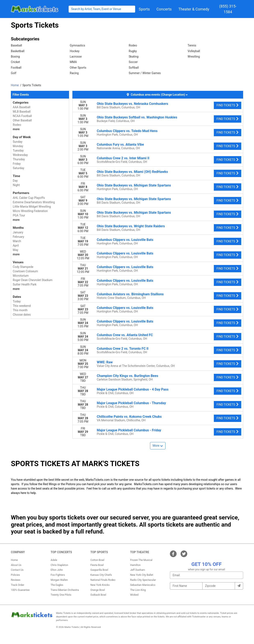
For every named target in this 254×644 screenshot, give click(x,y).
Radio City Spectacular (143, 580)
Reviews (16, 580)
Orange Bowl (98, 590)
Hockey (75, 51)
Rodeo (133, 45)
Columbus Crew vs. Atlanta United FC (125, 335)
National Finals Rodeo (103, 580)
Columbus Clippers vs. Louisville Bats (125, 240)
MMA (73, 62)
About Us (16, 565)
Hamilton (135, 565)
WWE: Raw (105, 362)
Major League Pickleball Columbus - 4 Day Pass (133, 389)
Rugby (133, 51)
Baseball (16, 45)
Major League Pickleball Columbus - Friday (129, 430)
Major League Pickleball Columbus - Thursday (131, 403)
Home (14, 560)
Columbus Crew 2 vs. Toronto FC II (123, 349)
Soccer (133, 62)
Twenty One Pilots (61, 595)
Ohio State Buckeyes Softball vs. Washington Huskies (137, 117)
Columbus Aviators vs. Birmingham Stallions (130, 294)
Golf (14, 73)
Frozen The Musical (141, 560)
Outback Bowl (98, 595)
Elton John (57, 570)
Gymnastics (78, 45)
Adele (54, 560)
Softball (134, 68)
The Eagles (57, 585)
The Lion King (138, 590)
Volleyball (194, 51)
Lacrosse (76, 57)
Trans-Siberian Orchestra (65, 590)
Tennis (192, 45)
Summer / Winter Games (145, 73)
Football (16, 68)
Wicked (134, 595)
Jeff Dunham (138, 570)
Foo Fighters (58, 575)
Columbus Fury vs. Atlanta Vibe (120, 145)
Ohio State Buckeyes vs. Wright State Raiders (131, 226)
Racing (74, 73)
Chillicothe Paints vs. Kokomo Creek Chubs (129, 417)
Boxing (15, 57)
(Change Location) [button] (174, 95)
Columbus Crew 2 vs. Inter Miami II (123, 158)
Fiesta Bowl (97, 565)
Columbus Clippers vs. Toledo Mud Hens (127, 131)
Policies (15, 575)
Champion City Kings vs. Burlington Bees (128, 376)
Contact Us (17, 570)
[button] (144, 9)
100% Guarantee (20, 590)
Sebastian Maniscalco (143, 585)
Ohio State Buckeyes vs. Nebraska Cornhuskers (133, 104)
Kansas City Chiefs (101, 575)
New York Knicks (100, 585)
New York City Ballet (142, 575)
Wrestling (194, 57)
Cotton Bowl (97, 560)
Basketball (18, 51)
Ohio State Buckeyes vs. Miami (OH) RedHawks (132, 172)
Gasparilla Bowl (99, 570)
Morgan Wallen (59, 580)
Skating (134, 57)
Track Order (17, 585)
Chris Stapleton (59, 565)
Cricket (15, 62)
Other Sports (78, 68)
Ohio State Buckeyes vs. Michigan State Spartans (134, 185)
